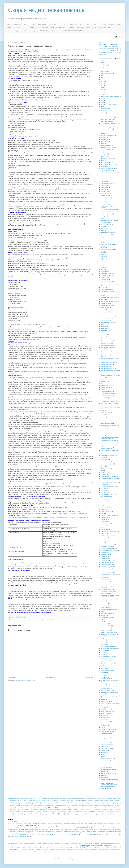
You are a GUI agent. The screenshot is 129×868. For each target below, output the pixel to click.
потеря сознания (105, 570)
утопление (104, 707)
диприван (16, 846)
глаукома (103, 229)
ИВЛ (102, 77)
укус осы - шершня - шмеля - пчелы (110, 704)
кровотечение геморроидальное (109, 351)
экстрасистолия (105, 761)
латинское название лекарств (71, 846)
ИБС (102, 75)
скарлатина (104, 644)
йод (15, 804)
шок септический (105, 742)
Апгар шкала (104, 67)
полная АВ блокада (106, 562)
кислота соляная (53, 804)
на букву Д (68, 848)
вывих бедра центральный (46, 822)
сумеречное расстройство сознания (110, 665)
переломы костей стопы (35, 829)
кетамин (38, 846)
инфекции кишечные (106, 290)
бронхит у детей (105, 191)
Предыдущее (89, 677)
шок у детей (104, 746)
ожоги (102, 470)
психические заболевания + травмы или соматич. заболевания (110, 596)
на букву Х (32, 849)
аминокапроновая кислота (108, 135)
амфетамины (108, 799)
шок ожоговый (105, 740)
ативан (86, 844)
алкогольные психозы (106, 121)
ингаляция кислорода (106, 275)
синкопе (103, 640)
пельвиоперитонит (106, 524)
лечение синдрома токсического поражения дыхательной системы (110, 401)
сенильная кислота (99, 810)
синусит (103, 642)
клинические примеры (107, 306)
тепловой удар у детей (107, 684)
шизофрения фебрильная (107, 730)
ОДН (102, 84)
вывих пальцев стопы (105, 822)
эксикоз (103, 755)
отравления (52, 24)
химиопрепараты (44, 851)
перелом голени (99, 826)
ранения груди (59, 831)
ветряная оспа (104, 200)
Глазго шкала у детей (106, 73)
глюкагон (117, 844)
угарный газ (33, 813)
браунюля (103, 189)
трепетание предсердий (107, 690)
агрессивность (105, 115)
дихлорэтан (76, 802)
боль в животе (105, 175)
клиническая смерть (106, 303)
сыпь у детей (104, 668)
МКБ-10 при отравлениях (59, 28)
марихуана (23, 805)
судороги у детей (105, 661)
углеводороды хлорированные (44, 813)
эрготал (56, 815)
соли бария (45, 811)
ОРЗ (102, 94)
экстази (103, 757)
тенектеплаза (17, 851)
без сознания (104, 166)
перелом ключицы (108, 826)
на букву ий (45, 849)
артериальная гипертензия (108, 158)
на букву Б (50, 848)
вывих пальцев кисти (95, 822)
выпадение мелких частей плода (109, 212)
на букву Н (100, 848)
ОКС (102, 86)
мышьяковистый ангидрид (90, 805)
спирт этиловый (62, 811)
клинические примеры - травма (87, 28)
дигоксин (48, 802)
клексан (43, 846)
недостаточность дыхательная (109, 443)
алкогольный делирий (107, 127)
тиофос (10, 813)
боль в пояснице (105, 177)
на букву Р (119, 848)
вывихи (26, 824)
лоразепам (21, 848)
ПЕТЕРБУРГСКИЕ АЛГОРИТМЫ (74, 31)
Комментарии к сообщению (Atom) (26, 680)
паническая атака (105, 507)
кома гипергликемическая (108, 314)
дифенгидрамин (68, 802)
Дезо (9, 822)
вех (17, 802)
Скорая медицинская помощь (46, 10)
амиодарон (104, 137)
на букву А (44, 848)
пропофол (87, 849)
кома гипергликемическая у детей (110, 316)
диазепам (10, 846)
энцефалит (104, 771)
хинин (69, 813)
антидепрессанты (31, 800)
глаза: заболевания (106, 222)
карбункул (104, 295)
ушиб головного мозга (45, 620)
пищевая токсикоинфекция (108, 548)
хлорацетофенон (80, 813)
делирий (103, 237)
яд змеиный (105, 815)
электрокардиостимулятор (108, 765)
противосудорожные (103, 849)
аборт (102, 107)
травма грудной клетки (48, 833)
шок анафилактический (107, 732)
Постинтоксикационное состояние (110, 96)
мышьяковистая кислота (77, 805)
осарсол (41, 808)
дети (33, 24)
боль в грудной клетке (107, 171)
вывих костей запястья (74, 822)
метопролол (33, 848)
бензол (108, 800)
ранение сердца (51, 831)
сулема (85, 811)
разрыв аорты (104, 603)
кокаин (96, 804)
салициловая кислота (84, 810)
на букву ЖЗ (75, 848)
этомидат (56, 851)
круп (102, 383)
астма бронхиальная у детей (108, 164)
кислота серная (45, 804)
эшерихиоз (104, 778)
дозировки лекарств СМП (76, 24)
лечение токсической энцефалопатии (110, 407)
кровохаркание (105, 379)
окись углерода (26, 808)
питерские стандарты (13, 31)
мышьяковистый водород (102, 805)
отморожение (104, 505)
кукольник (110, 804)
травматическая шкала (113, 833)
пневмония (104, 552)
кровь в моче (104, 381)
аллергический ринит (106, 129)
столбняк (103, 655)
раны (65, 831)
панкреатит (104, 509)
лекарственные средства (101, 846)
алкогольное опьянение (107, 119)
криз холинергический (107, 345)
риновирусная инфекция (107, 618)
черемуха (16, 815)
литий (120, 804)
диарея (103, 255)
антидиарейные (65, 844)
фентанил (23, 851)
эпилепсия (104, 775)
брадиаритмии (105, 187)
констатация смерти (105, 28)
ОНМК (103, 88)
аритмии (103, 156)
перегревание (104, 529)
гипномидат (103, 844)
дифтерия (103, 259)
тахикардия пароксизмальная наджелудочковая (108, 678)
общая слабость (105, 460)
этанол (66, 815)
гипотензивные (111, 844)
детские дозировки (115, 24)
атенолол (81, 844)
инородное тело (105, 280)
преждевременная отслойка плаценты (111, 574)
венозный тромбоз (106, 198)
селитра (92, 810)
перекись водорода (101, 808)
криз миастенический (106, 343)
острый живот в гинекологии (108, 486)
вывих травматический (18, 824)
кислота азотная (37, 804)
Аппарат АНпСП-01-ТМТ (108, 69)
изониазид (117, 802)
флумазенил (29, 851)
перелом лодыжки (117, 826)
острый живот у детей (107, 488)
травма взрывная (38, 833)
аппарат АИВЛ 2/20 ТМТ (107, 148)
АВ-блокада (104, 65)
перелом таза (117, 828)
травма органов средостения (61, 833)
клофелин (85, 804)
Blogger (72, 859)
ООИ (102, 90)
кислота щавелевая (71, 804)
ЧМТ (52, 620)
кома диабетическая (106, 320)
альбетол (39, 844)
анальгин (115, 799)
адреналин (26, 844)
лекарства (62, 24)
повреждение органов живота (97, 829)
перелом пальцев (53, 828)
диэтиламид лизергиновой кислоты (88, 802)
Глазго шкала (104, 71)
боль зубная (104, 185)
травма (31, 833)
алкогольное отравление (73, 799)
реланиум (117, 849)
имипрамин (11, 804)
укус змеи (22, 835)
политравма (118, 829)
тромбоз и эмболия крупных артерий (110, 696)
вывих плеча (114, 822)
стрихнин (75, 811)
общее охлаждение (106, 462)
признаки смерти (105, 582)
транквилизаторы (17, 813)
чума (102, 727)
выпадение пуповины (106, 214)
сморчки (39, 811)
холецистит (104, 720)
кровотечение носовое (107, 366)
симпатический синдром (107, 628)
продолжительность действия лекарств (75, 849)
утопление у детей (106, 709)
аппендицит (104, 154)
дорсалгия (104, 267)
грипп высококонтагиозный (108, 233)
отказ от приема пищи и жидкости (110, 503)
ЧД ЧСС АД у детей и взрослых (109, 104)
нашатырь (10, 808)
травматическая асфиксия (101, 833)
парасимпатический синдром (108, 515)
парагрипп (104, 513)
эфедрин (94, 815)
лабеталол (56, 846)
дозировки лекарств (106, 52)
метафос (52, 805)
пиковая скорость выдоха (107, 544)
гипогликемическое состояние (109, 220)
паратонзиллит (105, 518)
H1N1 (102, 63)
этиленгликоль (73, 815)
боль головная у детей (107, 183)
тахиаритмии (104, 673)
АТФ (9, 844)
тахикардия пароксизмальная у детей (111, 680)
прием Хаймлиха (105, 580)
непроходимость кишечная (108, 455)
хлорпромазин (94, 813)
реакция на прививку (106, 613)
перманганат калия (110, 808)
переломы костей (23, 829)
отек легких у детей (106, 497)
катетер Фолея (105, 299)
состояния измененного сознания (109, 648)
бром (9, 802)
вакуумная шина (105, 194)
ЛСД (40, 799)
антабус (16, 800)
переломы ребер (45, 829)
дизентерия (104, 257)
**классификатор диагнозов (109, 46)
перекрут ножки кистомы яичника (110, 532)
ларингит (103, 389)
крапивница (104, 335)
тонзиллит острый (106, 688)
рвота (102, 611)
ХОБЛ (102, 102)
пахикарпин (104, 522)
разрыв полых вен (106, 607)
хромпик (100, 813)
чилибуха (21, 815)
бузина (14, 802)
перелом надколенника (30, 828)
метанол (47, 805)
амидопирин (82, 799)
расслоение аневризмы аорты (108, 609)
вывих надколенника (84, 822)
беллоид (90, 800)
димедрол (53, 802)
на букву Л (88, 848)
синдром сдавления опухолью (109, 638)
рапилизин (111, 849)
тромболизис (104, 699)
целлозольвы (106, 813)
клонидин (79, 804)
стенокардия (104, 652)
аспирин (103, 160)
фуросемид (36, 851)
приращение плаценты (107, 584)
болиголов (113, 800)
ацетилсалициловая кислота (64, 800)
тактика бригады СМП (107, 671)
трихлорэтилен (25, 813)
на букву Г (62, 848)
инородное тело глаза (106, 282)
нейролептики (17, 808)
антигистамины (23, 800)
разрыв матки (104, 605)
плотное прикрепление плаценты (109, 550)
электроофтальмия (106, 767)
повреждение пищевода (109, 829)
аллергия (103, 131)
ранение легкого (30, 831)
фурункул (103, 716)
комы (102, 324)
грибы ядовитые (40, 802)
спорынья (69, 811)
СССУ (102, 98)
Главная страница (50, 677)
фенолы (55, 813)
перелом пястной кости (107, 828)
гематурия (104, 216)
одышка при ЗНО (105, 468)
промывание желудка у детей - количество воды (109, 592)
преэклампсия (104, 578)
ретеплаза (10, 851)
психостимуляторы (64, 810)
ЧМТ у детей (20, 822)
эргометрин (50, 815)
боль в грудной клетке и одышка (109, 173)
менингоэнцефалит (106, 421)
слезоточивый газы (31, 811)
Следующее (12, 677)
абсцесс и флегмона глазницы (109, 113)
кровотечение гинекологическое (109, 353)
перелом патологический (64, 828)
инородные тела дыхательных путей (110, 284)
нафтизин (117, 805)
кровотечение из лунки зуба (108, 362)
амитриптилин (105, 139)
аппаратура (104, 152)
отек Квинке (104, 490)
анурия (103, 144)
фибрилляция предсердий (108, 711)
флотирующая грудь (113, 835)
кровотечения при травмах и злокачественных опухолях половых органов (110, 376)
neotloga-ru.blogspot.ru (13, 24)
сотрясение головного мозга (33, 620)
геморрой (103, 218)
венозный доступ (105, 196)
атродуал (91, 844)
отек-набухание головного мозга (109, 499)
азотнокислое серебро (52, 799)
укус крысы (36, 835)
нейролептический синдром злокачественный (108, 448)
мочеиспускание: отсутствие (108, 435)
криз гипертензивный (106, 341)
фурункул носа (105, 718)
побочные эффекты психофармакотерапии (107, 559)
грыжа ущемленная (106, 235)
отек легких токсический (107, 495)
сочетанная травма (109, 831)
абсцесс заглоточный (106, 111)
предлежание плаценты (107, 572)
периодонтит (104, 538)
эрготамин (61, 815)
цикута (118, 813)
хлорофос (87, 813)
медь (28, 805)
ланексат (61, 846)
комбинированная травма (107, 322)
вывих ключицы (64, 822)
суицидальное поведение (107, 663)
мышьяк (68, 805)
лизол (115, 804)
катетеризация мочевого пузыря (109, 301)
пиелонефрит (104, 542)
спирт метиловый (53, 811)
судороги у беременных (107, 659)
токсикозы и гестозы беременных (110, 686)
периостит (104, 540)
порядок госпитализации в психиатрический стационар (108, 567)
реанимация (104, 615)
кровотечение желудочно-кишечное (110, 359)
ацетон (73, 800)
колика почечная (105, 308)
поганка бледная (13, 810)
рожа (102, 622)
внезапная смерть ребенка (108, 204)
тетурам (118, 811)
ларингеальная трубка (107, 387)
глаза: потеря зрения (106, 224)
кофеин (101, 804)
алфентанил (33, 844)
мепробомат (41, 805)
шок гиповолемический (107, 736)
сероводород (118, 810)
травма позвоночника (74, 833)
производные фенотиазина (53, 810)
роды (102, 620)
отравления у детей (63, 808)
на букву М (94, 848)
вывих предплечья (28, 822)
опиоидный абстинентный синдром (110, 479)
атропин (54, 800)
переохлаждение (105, 534)
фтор (65, 813)
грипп (102, 231)
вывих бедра (36, 822)
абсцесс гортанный (106, 109)
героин (26, 802)
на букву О (106, 848)
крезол (105, 804)
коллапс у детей (105, 312)
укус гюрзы (16, 835)
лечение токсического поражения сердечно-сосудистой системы (109, 404)
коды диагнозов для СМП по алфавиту (36, 28)
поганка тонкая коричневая (24, 810)
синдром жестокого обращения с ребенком (76, 831)
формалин (60, 813)
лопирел (15, 848)
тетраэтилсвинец (111, 811)
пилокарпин (118, 808)
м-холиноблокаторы (14, 805)
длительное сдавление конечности (110, 261)
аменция (103, 133)
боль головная (105, 181)
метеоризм (104, 429)
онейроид (103, 474)
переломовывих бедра (13, 829)
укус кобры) (30, 835)
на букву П (113, 848)
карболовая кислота (22, 804)
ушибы (105, 835)
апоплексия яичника (106, 146)
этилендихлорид (81, 815)
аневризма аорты (105, 141)
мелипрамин (34, 805)
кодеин (91, 804)
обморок (103, 458)
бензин (95, 800)
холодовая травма (105, 722)
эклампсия (104, 752)
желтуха (103, 269)
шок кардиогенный (106, 738)
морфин (57, 805)
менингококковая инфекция (108, 419)
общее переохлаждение (107, 464)
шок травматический (106, 744)
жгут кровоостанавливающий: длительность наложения (79, 824)
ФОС (44, 799)
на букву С (12, 849)
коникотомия (104, 328)
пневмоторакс (104, 557)
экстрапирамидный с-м (107, 759)
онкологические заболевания (108, 476)
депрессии (104, 239)
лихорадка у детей (106, 413)
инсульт (103, 287)
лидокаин (117, 846)
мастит (103, 415)
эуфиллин (88, 815)
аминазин (88, 799)
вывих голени (56, 822)
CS (37, 799)
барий (85, 800)
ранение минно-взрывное (40, 831)
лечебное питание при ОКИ (108, 396)
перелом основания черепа (20, 620)
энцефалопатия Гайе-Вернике (109, 773)
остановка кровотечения (63, 826)
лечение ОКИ (104, 398)
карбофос (30, 804)
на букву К (81, 848)
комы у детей (104, 326)
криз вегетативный (106, 339)
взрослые (26, 24)
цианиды (113, 813)
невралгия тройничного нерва (109, 441)
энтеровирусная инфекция (108, 769)
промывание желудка (106, 590)
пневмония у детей (106, 554)
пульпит (103, 601)
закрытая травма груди (101, 824)
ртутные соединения (74, 810)
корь (102, 333)
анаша (120, 799)
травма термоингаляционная (88, 833)
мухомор (63, 805)
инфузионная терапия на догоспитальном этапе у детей (109, 292)
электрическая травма (107, 763)
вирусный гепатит (106, 202)
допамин (103, 265)
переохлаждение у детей (107, 536)
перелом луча (21, 828)
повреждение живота (84, 829)
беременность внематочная (108, 169)
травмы (72, 28)
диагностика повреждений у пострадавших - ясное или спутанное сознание (111, 251)
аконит (59, 799)
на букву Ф (25, 849)
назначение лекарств (54, 849)
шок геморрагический (107, 734)
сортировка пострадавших (108, 646)
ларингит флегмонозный (107, 392)
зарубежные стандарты (30, 31)
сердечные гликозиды (109, 810)
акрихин (64, 799)
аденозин (21, 844)
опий (37, 808)
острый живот (105, 484)
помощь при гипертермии (108, 564)
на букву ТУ (18, 849)
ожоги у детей (104, 472)
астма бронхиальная (106, 162)
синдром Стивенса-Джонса (108, 632)
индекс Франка (105, 278)
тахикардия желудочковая (108, 675)
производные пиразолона (41, 810)
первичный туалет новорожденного (110, 526)
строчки (80, 811)
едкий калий (99, 802)
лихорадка (104, 411)
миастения (104, 431)
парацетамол (104, 520)
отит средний (104, 501)
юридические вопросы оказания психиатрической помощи (109, 780)
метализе (27, 848)
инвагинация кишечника (107, 273)
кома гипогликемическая (107, 318)
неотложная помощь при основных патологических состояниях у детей (110, 451)
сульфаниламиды (92, 811)
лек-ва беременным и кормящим (96, 24)
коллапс (103, 310)
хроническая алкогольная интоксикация (107, 725)
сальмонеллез (104, 624)
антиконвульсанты (74, 844)
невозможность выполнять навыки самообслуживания (110, 438)
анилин (11, 800)
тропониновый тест (106, 702)
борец (118, 800)
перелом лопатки (13, 828)
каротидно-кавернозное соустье (109, 297)
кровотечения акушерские (108, 368)
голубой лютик (32, 802)
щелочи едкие (104, 750)
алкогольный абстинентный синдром (110, 123)
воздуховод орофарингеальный (109, 210)
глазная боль (104, 226)
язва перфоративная (106, 788)
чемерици (10, 815)
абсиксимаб (14, 844)
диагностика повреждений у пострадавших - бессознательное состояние (109, 246)
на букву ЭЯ (39, 849)
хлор (73, 813)
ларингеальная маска (106, 385)
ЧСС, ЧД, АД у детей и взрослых (50, 31)
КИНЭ (103, 79)
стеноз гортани (105, 650)
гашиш (21, 802)
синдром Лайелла (105, 630)
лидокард (10, 848)
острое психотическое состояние (109, 482)
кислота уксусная (62, 804)
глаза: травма (42, 824)
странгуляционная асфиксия (108, 657)
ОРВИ (102, 92)
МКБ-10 (114, 50)
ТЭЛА (102, 100)
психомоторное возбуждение (108, 599)
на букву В (56, 848)
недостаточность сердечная (108, 445)
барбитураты (79, 800)
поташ (32, 810)
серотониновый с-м (106, 626)
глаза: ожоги (33, 824)
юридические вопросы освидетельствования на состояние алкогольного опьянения (110, 785)
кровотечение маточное (107, 364)
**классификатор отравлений (106, 48)
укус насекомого (46, 835)
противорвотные (94, 849)
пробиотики (63, 849)
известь (112, 802)
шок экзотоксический (106, 748)
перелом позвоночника (84, 828)
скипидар (24, 811)
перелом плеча (74, 828)
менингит (103, 417)
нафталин (111, 805)
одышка (103, 466)
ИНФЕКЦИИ (42, 24)
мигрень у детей (105, 433)
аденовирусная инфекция (107, 117)
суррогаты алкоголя (101, 811)
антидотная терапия (41, 800)
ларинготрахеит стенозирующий (109, 394)
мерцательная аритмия (107, 423)
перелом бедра (91, 826)
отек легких (104, 492)
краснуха (103, 337)
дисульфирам (60, 802)
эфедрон (99, 815)
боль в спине (104, 179)
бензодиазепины (101, 800)
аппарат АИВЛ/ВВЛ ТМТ (108, 150)
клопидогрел (49, 846)
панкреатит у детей (106, 511)
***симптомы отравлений (108, 45)
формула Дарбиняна (106, 713)
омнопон (32, 808)
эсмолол (51, 851)
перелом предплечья (97, 828)
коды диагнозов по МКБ (14, 28)
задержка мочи (105, 271)
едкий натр (106, 802)
